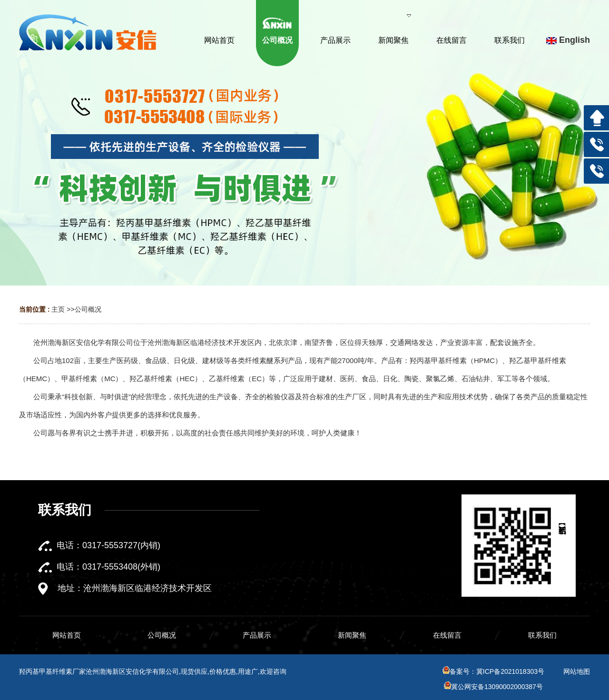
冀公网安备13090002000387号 (493, 687)
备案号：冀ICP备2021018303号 (493, 671)
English (568, 40)
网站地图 (577, 671)
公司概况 (88, 309)
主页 (58, 309)
